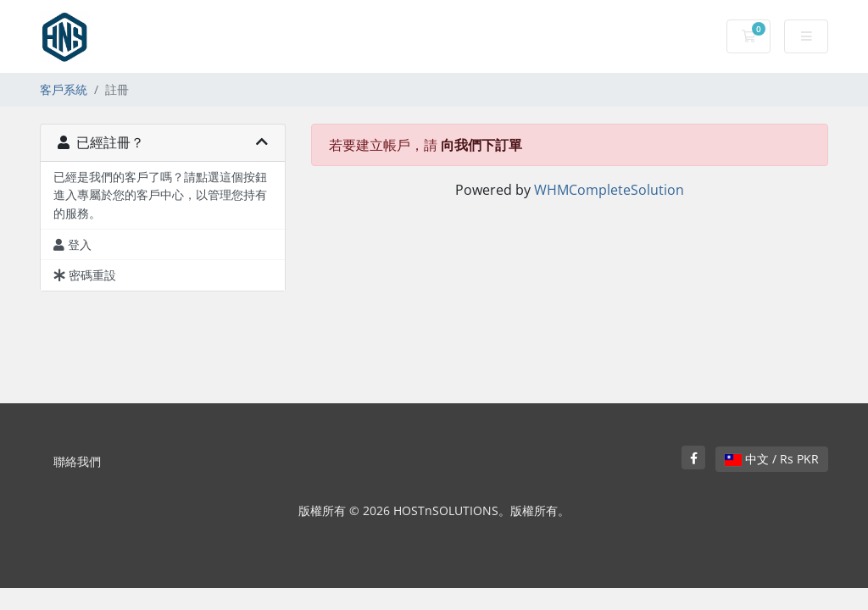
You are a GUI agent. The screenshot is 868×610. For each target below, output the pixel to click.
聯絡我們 (77, 461)
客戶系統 (64, 89)
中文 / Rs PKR (772, 459)
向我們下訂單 (481, 145)
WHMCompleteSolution (609, 190)
